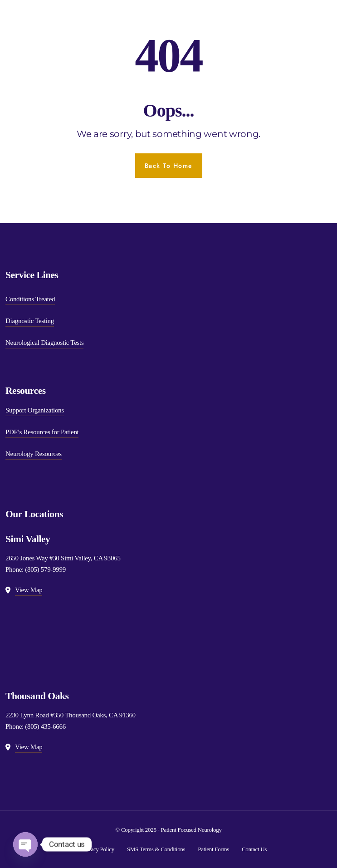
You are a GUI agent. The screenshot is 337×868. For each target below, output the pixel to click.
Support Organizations (35, 410)
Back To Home (169, 166)
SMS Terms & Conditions (156, 849)
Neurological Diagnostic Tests (44, 343)
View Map (29, 590)
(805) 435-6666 (45, 726)
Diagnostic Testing (30, 321)
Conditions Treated (30, 299)
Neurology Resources (34, 454)
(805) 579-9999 (45, 569)
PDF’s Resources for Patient (42, 432)
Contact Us (254, 849)
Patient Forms (213, 849)
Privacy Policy (98, 849)
